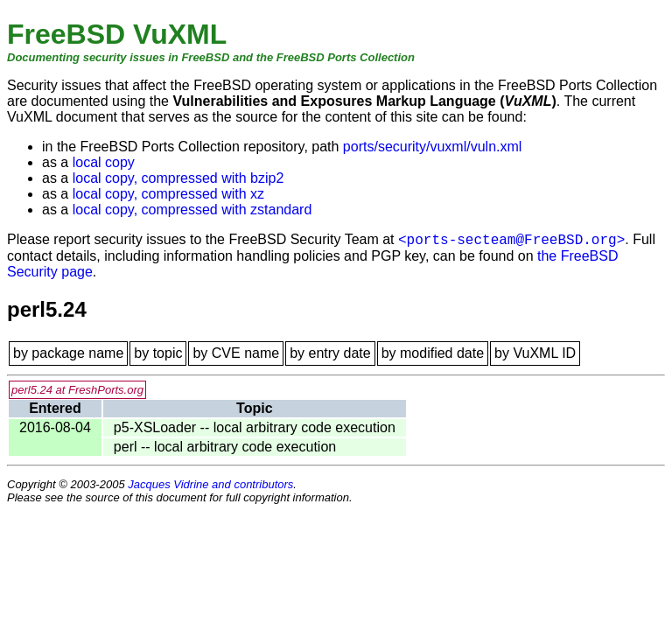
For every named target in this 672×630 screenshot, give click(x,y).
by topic (158, 353)
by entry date (330, 353)
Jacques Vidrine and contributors (210, 484)
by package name (68, 353)
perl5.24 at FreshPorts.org (77, 390)
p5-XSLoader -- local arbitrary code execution (255, 427)
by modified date (433, 353)
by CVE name (236, 353)
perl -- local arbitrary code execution (225, 447)
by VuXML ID (535, 353)
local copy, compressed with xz (168, 194)
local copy (104, 162)
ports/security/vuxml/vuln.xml (433, 147)
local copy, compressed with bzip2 (178, 178)
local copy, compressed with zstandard (192, 210)
